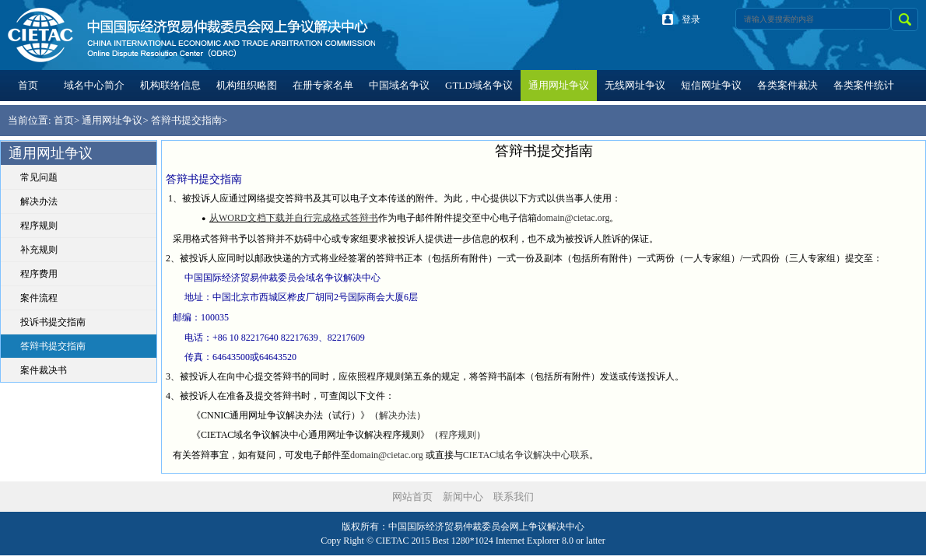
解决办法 (39, 201)
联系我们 (514, 497)
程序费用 (39, 274)
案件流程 (39, 298)
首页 (64, 120)
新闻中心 (463, 497)
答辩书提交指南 (186, 120)
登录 (691, 19)
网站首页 (412, 497)
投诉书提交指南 (53, 322)
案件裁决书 (44, 370)
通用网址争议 (112, 120)
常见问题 (39, 177)
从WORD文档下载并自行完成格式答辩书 (294, 218)
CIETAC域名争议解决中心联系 (526, 455)
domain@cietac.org (573, 218)
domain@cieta (377, 455)
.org (416, 455)
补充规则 (39, 250)
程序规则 (39, 226)
